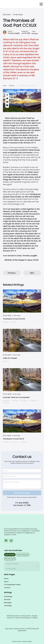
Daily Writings (10, 555)
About (6, 582)
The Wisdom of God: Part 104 (14, 319)
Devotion (7, 600)
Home (5, 86)
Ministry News (10, 559)
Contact (7, 588)
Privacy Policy (27, 641)
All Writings (8, 596)
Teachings (8, 606)
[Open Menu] (41, 4)
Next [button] (32, 273)
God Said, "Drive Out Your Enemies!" (16, 397)
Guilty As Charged (10, 358)
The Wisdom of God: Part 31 (13, 439)
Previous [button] (12, 273)
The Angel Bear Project (12, 585)
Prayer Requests (23, 555)
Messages (8, 603)
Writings (12, 86)
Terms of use (17, 641)
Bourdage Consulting (30, 618)
